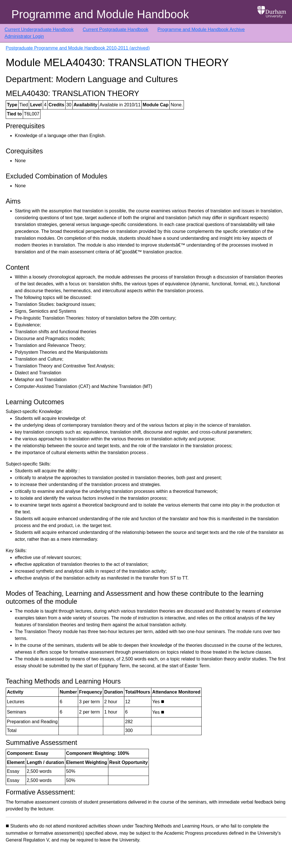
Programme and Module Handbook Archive (201, 30)
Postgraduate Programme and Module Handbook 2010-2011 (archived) (78, 48)
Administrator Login (24, 36)
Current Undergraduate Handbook (39, 30)
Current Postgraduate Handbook (115, 30)
